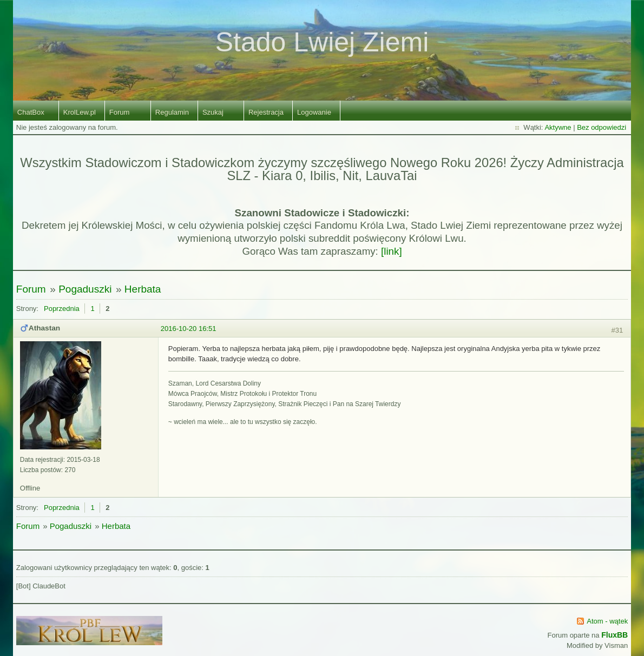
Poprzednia (62, 309)
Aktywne (558, 127)
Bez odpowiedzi (602, 127)
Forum (120, 112)
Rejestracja (266, 112)
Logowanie (314, 112)
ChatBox (31, 112)
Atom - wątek (607, 621)
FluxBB (615, 635)
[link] (392, 251)
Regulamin (172, 112)
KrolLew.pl (80, 112)
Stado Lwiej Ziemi (322, 42)
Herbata (143, 289)
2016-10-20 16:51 (189, 329)
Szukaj (213, 112)
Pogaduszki (85, 289)
